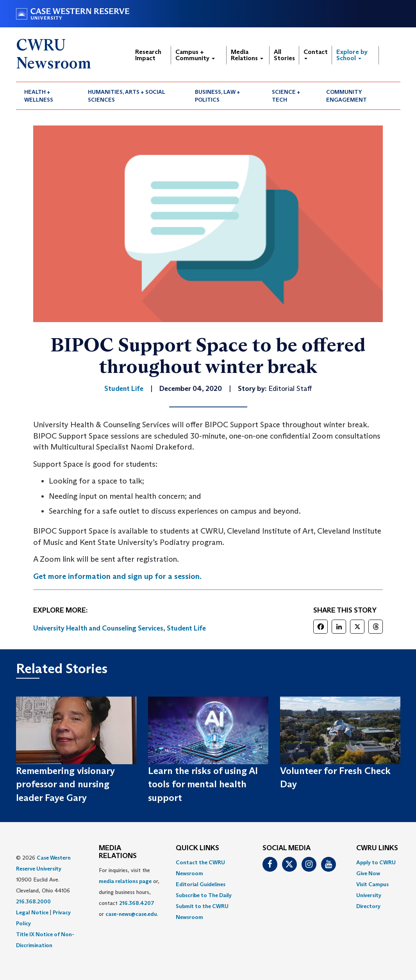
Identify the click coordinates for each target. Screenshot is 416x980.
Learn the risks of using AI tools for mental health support (203, 784)
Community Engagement (346, 96)
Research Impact (148, 55)
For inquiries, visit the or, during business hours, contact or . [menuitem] (129, 892)
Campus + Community (195, 55)
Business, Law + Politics (218, 96)
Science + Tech (286, 96)
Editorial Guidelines (201, 884)
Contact (316, 54)
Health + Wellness (39, 96)
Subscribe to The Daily (204, 895)
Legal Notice (32, 912)
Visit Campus (372, 884)
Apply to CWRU (376, 862)
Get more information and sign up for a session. (117, 576)
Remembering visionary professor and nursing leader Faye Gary (65, 784)
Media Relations (247, 55)
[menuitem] (48, 96)
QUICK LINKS (197, 848)
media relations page (125, 881)
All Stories (284, 55)
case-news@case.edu (131, 914)
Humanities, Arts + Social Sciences (127, 96)
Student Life (186, 628)
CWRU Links (377, 848)
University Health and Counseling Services (98, 628)
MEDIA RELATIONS (118, 852)
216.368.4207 (137, 903)
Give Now (368, 873)
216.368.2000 (33, 901)
